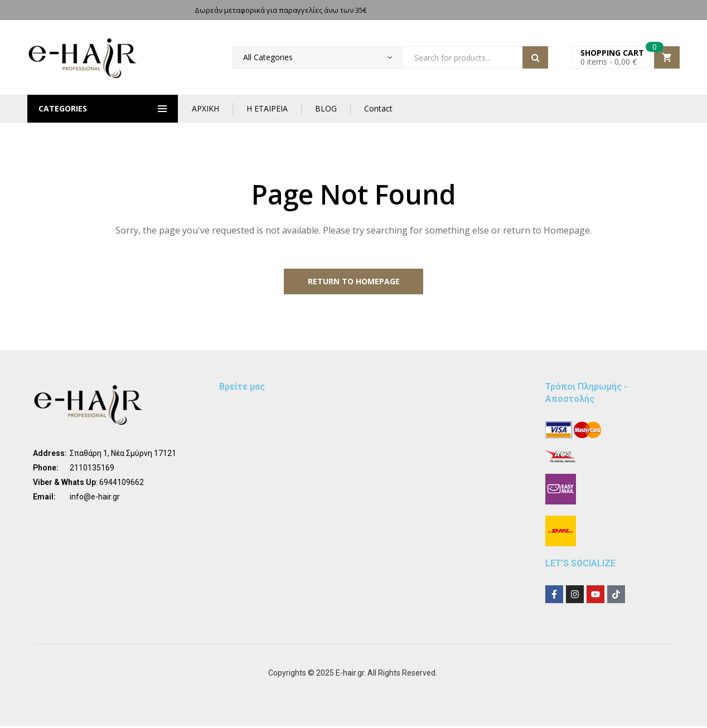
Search (535, 57)
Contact (378, 108)
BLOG (326, 108)
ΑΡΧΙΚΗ (205, 108)
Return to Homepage (354, 282)
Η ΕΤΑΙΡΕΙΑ (267, 108)
